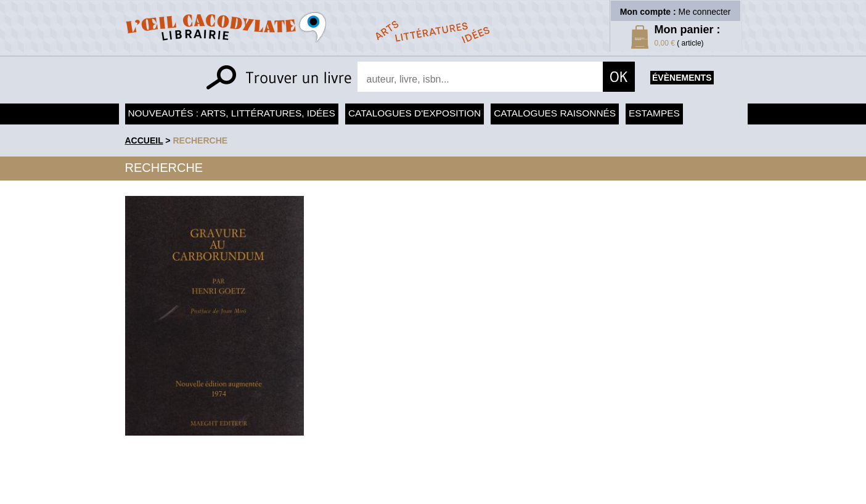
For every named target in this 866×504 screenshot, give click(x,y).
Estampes (654, 113)
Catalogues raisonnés (555, 113)
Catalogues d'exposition (415, 113)
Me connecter (705, 12)
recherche (200, 140)
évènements (682, 78)
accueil (144, 140)
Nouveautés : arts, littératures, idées (232, 113)
